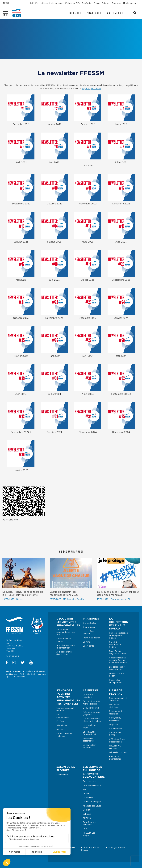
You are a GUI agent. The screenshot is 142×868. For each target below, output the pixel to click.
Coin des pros (90, 781)
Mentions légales (13, 671)
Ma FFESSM (19, 677)
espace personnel (91, 89)
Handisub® (61, 730)
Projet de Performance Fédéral (115, 645)
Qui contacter (89, 623)
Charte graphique (115, 848)
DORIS (86, 794)
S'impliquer (62, 725)
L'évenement (62, 775)
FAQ (22, 674)
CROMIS (87, 818)
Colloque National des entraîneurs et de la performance (118, 660)
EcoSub (60, 721)
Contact (31, 674)
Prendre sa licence (92, 638)
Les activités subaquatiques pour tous (66, 632)
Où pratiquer (89, 627)
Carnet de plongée (92, 802)
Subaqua (87, 814)
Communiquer (116, 729)
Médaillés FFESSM (118, 752)
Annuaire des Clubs (92, 806)
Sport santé (88, 646)
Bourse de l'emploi (92, 785)
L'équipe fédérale (91, 708)
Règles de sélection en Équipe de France (118, 635)
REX (85, 829)
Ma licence (115, 13)
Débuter (76, 13)
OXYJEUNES (89, 798)
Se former (88, 642)
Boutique (87, 810)
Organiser (114, 725)
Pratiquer (94, 13)
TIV (84, 789)
